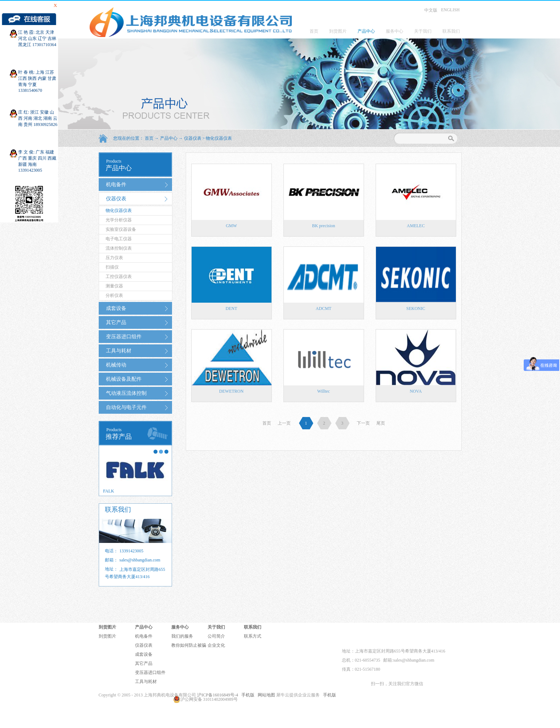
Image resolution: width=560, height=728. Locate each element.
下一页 (363, 423)
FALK (109, 491)
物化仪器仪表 (219, 138)
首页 (314, 31)
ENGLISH (450, 10)
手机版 (247, 695)
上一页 (284, 423)
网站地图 (265, 695)
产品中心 (169, 138)
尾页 (381, 423)
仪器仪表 (193, 138)
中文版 (431, 10)
